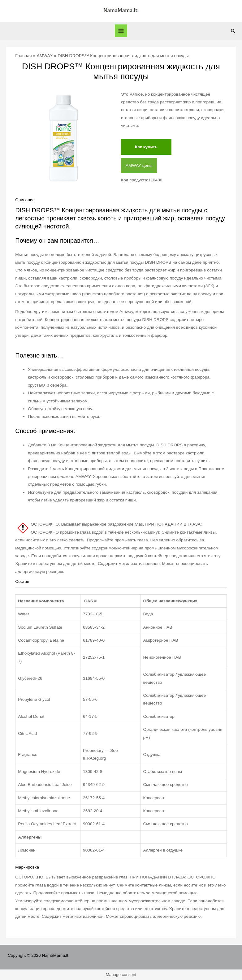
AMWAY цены (139, 165)
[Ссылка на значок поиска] (233, 31)
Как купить (146, 147)
